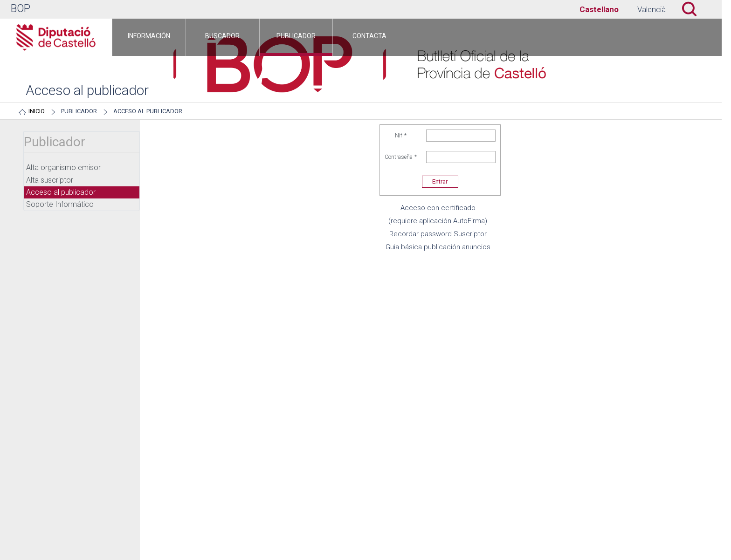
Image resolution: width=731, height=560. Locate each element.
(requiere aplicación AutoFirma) (438, 221)
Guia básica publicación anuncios (438, 247)
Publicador (79, 111)
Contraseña (401, 157)
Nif (401, 136)
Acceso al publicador (148, 111)
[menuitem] (149, 37)
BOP (21, 9)
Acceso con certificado (438, 208)
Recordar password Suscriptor (438, 234)
